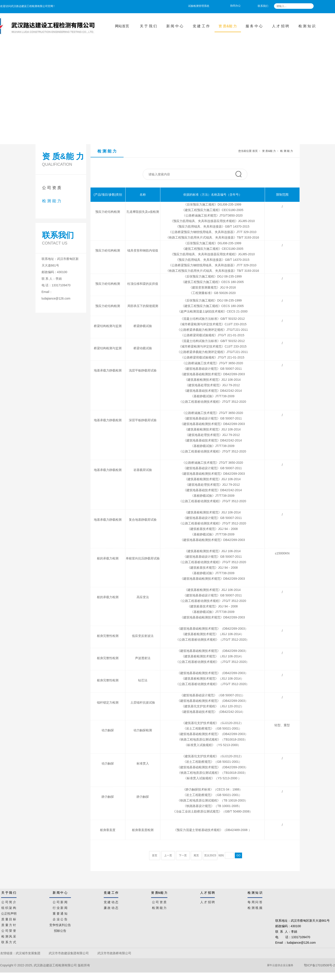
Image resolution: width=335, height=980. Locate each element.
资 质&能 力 (228, 26)
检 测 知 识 (307, 26)
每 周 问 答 (255, 901)
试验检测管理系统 (199, 6)
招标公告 (60, 930)
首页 (255, 151)
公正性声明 (9, 913)
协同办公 (235, 6)
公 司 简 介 (9, 901)
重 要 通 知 (60, 913)
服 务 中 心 (254, 26)
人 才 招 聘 (280, 26)
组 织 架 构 (9, 907)
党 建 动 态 (111, 901)
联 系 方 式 (9, 941)
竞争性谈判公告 (60, 924)
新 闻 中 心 (175, 26)
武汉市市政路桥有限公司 (115, 953)
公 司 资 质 (52, 188)
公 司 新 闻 (60, 901)
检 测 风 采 (9, 936)
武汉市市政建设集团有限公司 (69, 953)
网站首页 (122, 26)
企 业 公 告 (60, 919)
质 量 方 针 (9, 924)
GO (238, 855)
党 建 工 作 (201, 26)
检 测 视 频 (255, 907)
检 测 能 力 (52, 201)
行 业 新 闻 (60, 907)
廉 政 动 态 (111, 907)
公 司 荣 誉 (9, 930)
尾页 (196, 855)
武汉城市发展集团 (28, 953)
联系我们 (263, 6)
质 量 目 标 (9, 919)
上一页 (168, 855)
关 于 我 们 (148, 26)
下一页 (183, 855)
